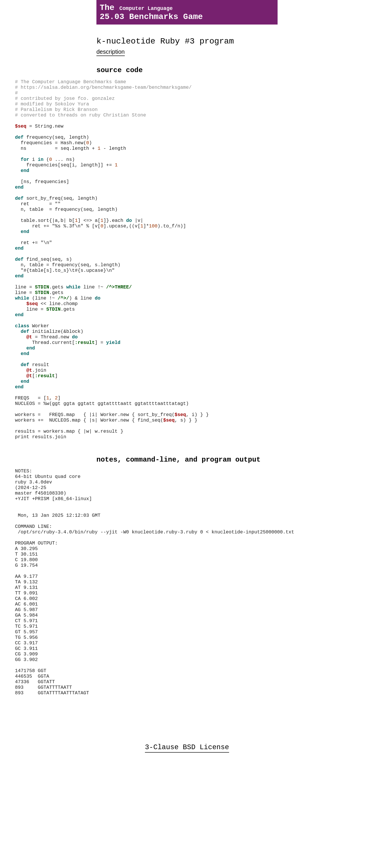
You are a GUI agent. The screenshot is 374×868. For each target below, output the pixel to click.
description (111, 58)
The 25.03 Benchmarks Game (151, 14)
